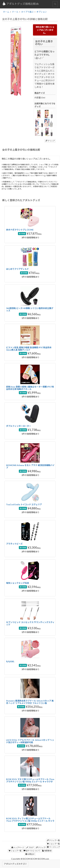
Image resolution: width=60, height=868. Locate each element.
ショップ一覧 (15, 851)
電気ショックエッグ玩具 (18, 583)
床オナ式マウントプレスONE (20, 230)
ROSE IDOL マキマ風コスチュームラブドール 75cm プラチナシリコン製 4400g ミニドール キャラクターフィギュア (30, 781)
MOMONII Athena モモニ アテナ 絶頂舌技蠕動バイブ (30, 466)
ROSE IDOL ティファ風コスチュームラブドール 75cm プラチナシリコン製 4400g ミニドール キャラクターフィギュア (30, 821)
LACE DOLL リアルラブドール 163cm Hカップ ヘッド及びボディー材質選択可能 (30, 741)
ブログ (30, 847)
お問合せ (30, 854)
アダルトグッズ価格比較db (20, 4)
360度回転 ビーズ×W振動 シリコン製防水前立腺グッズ (30, 309)
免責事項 (47, 851)
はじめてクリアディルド (17, 269)
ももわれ (10, 661)
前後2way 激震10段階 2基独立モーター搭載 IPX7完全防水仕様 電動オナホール (30, 388)
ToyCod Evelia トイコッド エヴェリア (24, 504)
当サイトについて (32, 851)
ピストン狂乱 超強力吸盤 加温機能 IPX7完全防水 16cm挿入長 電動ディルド (29, 349)
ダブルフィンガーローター (19, 426)
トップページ (18, 847)
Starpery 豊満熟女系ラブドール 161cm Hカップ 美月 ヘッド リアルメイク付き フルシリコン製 (30, 702)
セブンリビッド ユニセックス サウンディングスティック (30, 623)
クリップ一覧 (42, 847)
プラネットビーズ (14, 544)
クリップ (50, 141)
